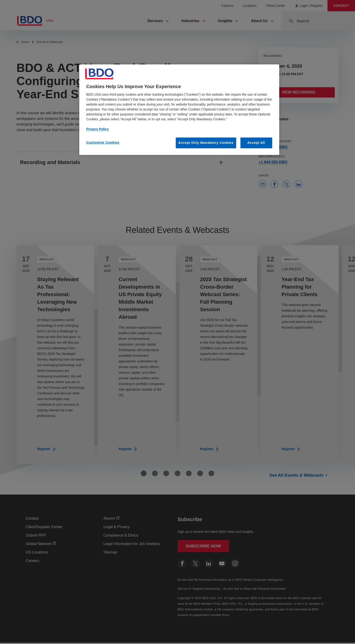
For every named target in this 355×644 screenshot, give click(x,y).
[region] (179, 110)
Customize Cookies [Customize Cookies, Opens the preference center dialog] (103, 142)
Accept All (256, 143)
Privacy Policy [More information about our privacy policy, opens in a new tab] (98, 129)
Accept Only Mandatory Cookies (206, 143)
